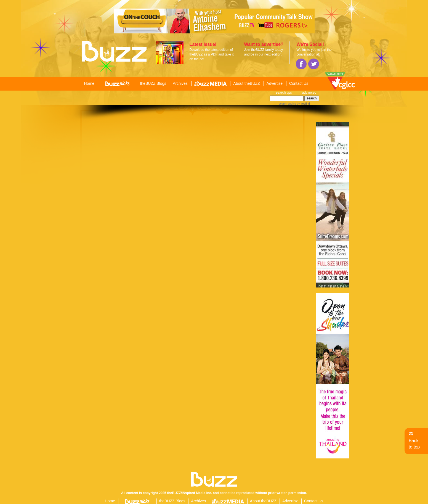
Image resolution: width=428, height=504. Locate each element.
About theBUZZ (247, 83)
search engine (287, 104)
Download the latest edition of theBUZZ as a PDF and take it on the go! (212, 54)
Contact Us (299, 83)
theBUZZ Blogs (153, 83)
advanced (309, 93)
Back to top (414, 444)
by (303, 104)
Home (89, 83)
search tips (284, 93)
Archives (180, 83)
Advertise (275, 83)
